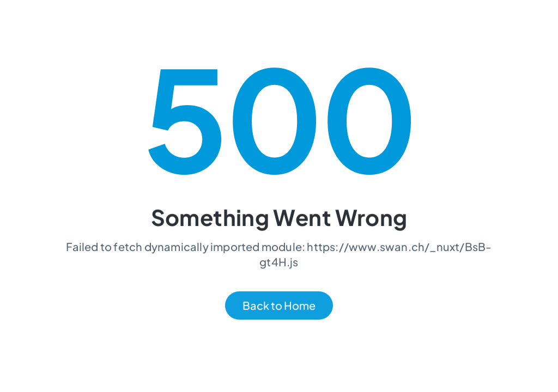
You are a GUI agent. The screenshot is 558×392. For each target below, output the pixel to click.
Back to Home (279, 306)
